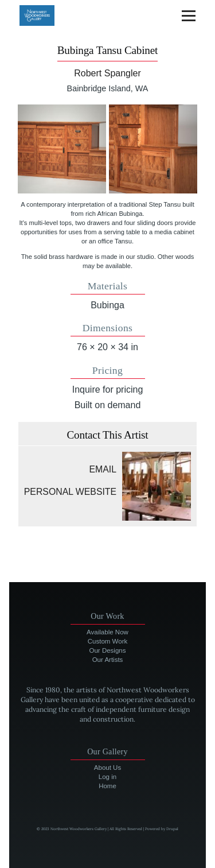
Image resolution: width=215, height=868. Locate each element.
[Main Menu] (189, 15)
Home (107, 786)
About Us (107, 768)
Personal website (70, 492)
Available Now (107, 632)
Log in (107, 777)
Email (103, 469)
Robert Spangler (107, 73)
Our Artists (108, 660)
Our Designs (108, 650)
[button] (62, 149)
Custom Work (108, 641)
